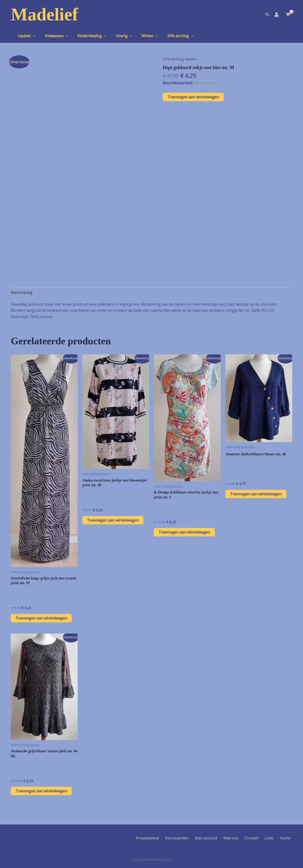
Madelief (44, 14)
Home (287, 838)
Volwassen (54, 36)
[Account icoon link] (276, 15)
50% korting (170, 36)
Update (26, 36)
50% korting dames (180, 59)
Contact (258, 838)
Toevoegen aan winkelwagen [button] (41, 618)
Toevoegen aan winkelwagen (193, 97)
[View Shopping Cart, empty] (288, 15)
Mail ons (240, 838)
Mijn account (217, 838)
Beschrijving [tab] (22, 293)
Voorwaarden (190, 838)
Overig (117, 36)
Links (273, 838)
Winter (141, 36)
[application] (32, 36)
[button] (267, 15)
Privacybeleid (163, 838)
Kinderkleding (87, 36)
